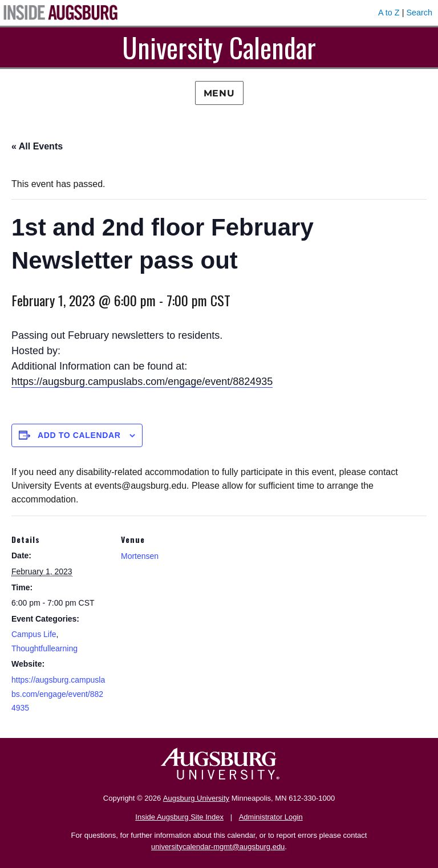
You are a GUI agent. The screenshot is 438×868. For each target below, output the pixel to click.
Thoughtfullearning (44, 648)
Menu (219, 93)
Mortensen (140, 556)
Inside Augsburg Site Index (179, 817)
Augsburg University (196, 798)
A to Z (389, 13)
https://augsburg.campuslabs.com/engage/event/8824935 (142, 382)
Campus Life (34, 634)
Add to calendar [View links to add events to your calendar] (79, 435)
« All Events (37, 146)
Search (419, 13)
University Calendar (219, 47)
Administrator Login (271, 817)
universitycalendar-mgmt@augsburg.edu (218, 847)
